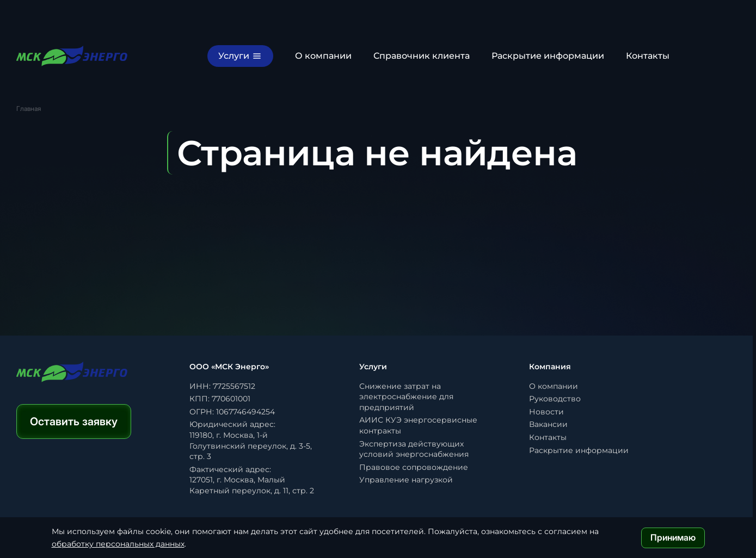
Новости (546, 412)
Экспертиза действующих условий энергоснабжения (414, 449)
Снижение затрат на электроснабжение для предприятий (406, 397)
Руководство (555, 399)
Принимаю (673, 537)
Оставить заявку (74, 421)
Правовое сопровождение (414, 467)
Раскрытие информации (548, 56)
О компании (323, 56)
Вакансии (548, 424)
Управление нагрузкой (406, 480)
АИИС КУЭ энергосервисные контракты (418, 425)
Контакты (648, 56)
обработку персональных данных (118, 544)
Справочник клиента (422, 56)
